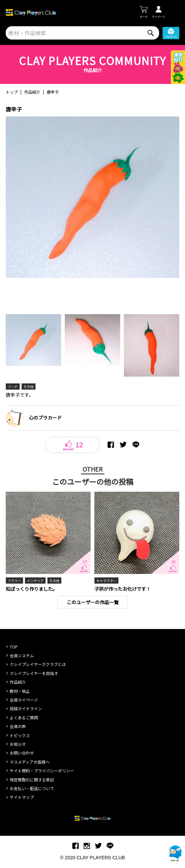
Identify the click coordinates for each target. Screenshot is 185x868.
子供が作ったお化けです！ (123, 589)
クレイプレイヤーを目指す (34, 673)
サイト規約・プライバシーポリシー (42, 770)
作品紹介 (32, 92)
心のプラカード (45, 418)
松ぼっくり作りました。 (32, 589)
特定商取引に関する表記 (32, 780)
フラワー (14, 581)
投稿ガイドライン (26, 708)
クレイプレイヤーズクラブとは (38, 664)
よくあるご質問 (24, 717)
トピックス (20, 735)
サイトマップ (22, 797)
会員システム (22, 655)
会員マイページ (24, 700)
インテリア (35, 581)
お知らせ (18, 744)
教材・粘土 (20, 691)
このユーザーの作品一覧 (93, 602)
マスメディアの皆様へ (30, 762)
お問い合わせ (22, 753)
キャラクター (106, 581)
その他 (29, 387)
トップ (12, 92)
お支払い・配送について (32, 788)
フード (13, 387)
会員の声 (18, 726)
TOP (14, 647)
